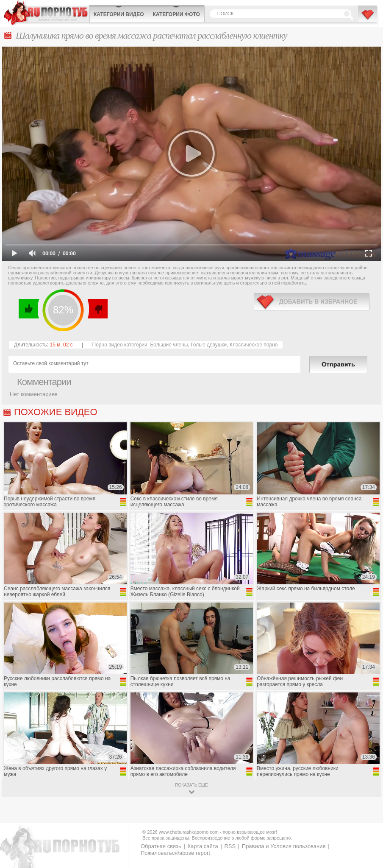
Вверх (367, 815)
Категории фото (176, 14)
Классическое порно (254, 345)
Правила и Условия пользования (284, 846)
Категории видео (119, 14)
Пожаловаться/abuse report (175, 853)
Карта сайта (203, 846)
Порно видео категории (120, 345)
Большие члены (169, 345)
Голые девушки (209, 345)
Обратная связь (161, 846)
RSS (230, 846)
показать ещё (191, 785)
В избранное (368, 18)
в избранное (312, 302)
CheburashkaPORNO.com (47, 13)
